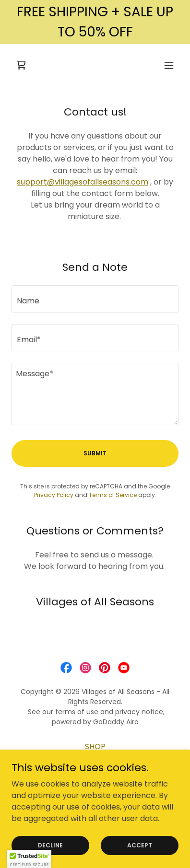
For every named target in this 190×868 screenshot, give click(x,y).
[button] (169, 65)
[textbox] (95, 299)
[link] (21, 65)
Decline (50, 845)
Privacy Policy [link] (54, 495)
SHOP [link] (95, 746)
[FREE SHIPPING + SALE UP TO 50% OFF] (95, 22)
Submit (95, 453)
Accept (140, 845)
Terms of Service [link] (113, 495)
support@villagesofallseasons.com (83, 182)
